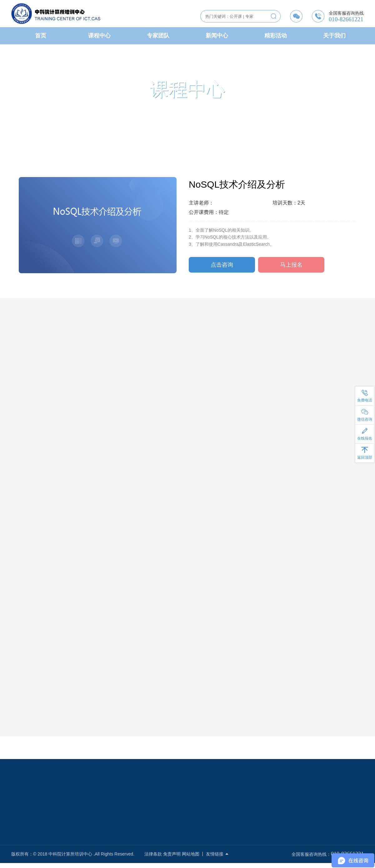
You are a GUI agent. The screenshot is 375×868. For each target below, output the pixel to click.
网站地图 (191, 854)
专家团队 (158, 36)
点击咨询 (222, 266)
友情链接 (217, 854)
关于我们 (334, 36)
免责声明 (172, 854)
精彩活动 (276, 36)
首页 (41, 36)
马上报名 (291, 266)
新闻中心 (217, 36)
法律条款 (153, 854)
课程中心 (99, 36)
